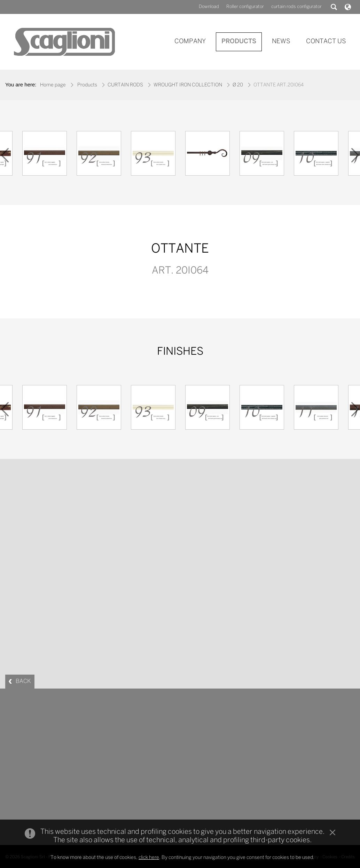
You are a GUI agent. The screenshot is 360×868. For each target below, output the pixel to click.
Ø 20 (238, 85)
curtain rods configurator (296, 7)
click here (149, 858)
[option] (45, 155)
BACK (23, 681)
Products (87, 85)
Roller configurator (245, 7)
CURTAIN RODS (125, 85)
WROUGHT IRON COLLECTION (188, 85)
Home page (53, 85)
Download (209, 7)
